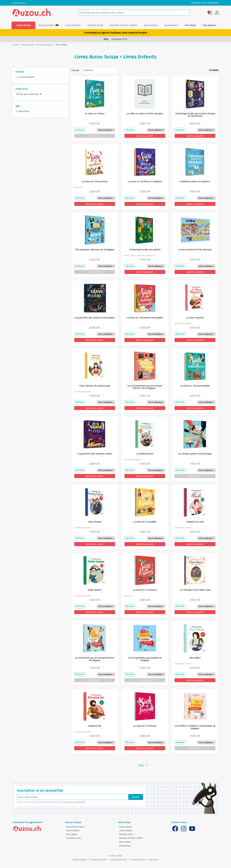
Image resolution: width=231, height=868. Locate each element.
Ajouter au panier (145, 136)
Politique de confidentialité (74, 802)
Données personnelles (98, 860)
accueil (15, 45)
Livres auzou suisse (45, 45)
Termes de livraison (138, 860)
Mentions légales (79, 860)
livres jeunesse (27, 45)
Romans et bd (95, 25)
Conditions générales (119, 860)
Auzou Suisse (19, 3)
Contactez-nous (198, 3)
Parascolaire (171, 25)
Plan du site (154, 860)
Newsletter (213, 3)
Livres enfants (73, 25)
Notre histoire (73, 830)
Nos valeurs (72, 834)
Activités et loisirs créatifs (123, 25)
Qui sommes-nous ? (76, 827)
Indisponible (95, 136)
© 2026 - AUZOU (116, 856)
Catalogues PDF (119, 39)
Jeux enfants (151, 25)
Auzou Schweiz (48, 25)
